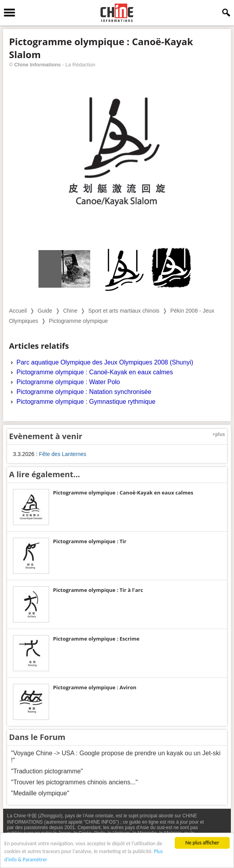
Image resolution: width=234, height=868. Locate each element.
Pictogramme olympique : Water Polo (68, 382)
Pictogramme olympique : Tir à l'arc (98, 590)
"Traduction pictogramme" (47, 771)
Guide (45, 311)
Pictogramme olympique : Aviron (95, 687)
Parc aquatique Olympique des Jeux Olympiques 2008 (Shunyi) (105, 362)
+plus (219, 434)
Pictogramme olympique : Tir (90, 541)
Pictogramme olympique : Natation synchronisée (84, 392)
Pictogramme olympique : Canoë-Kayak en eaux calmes (95, 372)
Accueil (18, 311)
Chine (70, 311)
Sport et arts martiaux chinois (124, 311)
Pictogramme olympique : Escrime (96, 639)
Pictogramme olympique (78, 321)
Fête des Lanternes (63, 454)
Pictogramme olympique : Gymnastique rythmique (86, 402)
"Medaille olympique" (40, 793)
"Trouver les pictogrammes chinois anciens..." (74, 782)
